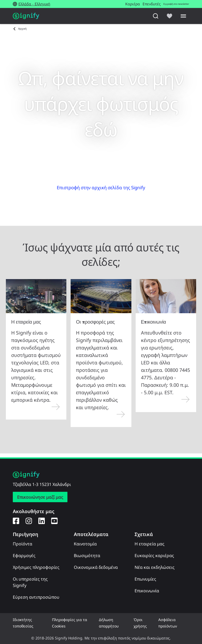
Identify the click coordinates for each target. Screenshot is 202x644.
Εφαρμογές (24, 556)
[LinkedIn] (42, 521)
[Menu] (183, 16)
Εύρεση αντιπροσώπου (36, 597)
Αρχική (22, 29)
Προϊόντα (23, 544)
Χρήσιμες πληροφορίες (36, 567)
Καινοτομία (85, 544)
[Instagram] (29, 521)
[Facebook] (16, 521)
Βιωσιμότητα (87, 556)
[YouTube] (54, 521)
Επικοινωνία (147, 591)
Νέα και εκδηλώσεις (155, 567)
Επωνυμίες (145, 579)
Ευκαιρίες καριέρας (154, 556)
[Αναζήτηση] (156, 16)
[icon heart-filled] (169, 16)
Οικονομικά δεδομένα (96, 567)
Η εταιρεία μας (150, 544)
